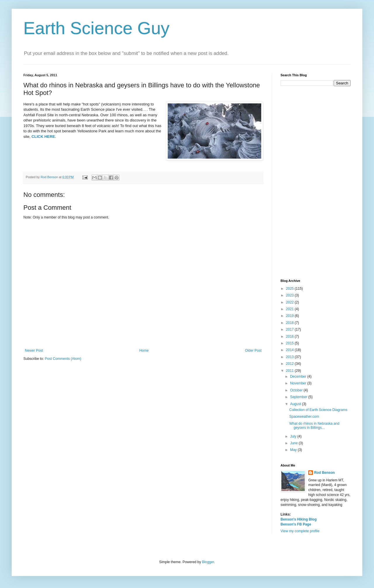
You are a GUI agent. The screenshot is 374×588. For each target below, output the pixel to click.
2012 (290, 364)
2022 (290, 302)
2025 (290, 289)
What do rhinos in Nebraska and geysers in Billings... (314, 426)
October (297, 390)
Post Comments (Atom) (63, 359)
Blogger (208, 562)
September (299, 397)
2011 (290, 371)
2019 (290, 316)
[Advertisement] (316, 183)
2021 (290, 309)
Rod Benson (324, 473)
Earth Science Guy (96, 28)
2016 (290, 337)
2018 (290, 323)
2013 (290, 357)
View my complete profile (300, 531)
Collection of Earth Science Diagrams (318, 410)
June (294, 443)
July (294, 436)
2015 (290, 343)
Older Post (253, 351)
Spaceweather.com (304, 417)
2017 (290, 329)
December (299, 377)
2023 (290, 295)
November (299, 383)
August (296, 404)
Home (144, 351)
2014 (290, 350)
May (294, 450)
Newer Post (34, 351)
